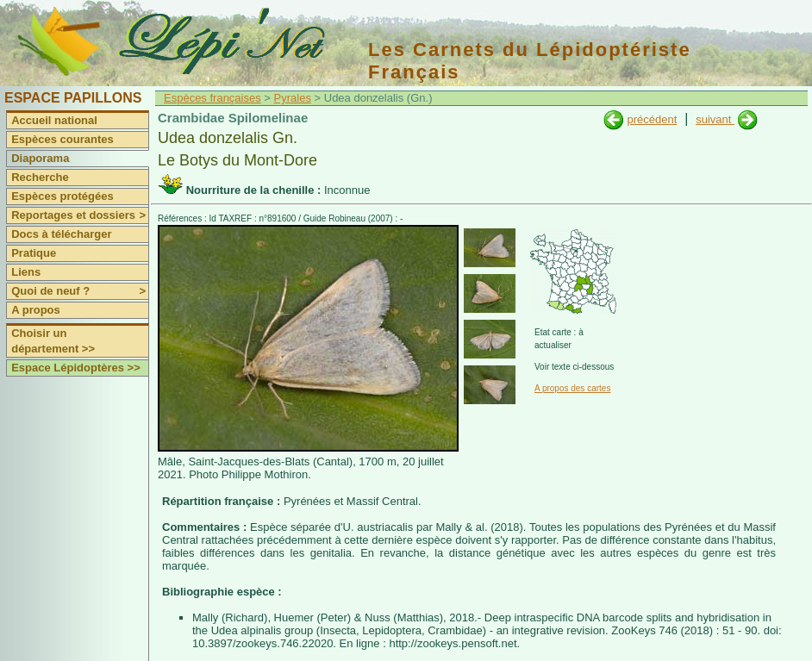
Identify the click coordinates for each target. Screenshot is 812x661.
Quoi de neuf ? (80, 291)
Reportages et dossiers (80, 215)
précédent (652, 119)
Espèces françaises (212, 98)
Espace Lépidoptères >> (76, 368)
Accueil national (54, 120)
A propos (36, 310)
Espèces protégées (62, 196)
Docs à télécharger (61, 234)
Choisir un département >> (53, 341)
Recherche (40, 177)
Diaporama (40, 158)
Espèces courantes (62, 139)
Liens (26, 272)
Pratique (34, 253)
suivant (715, 119)
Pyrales (293, 98)
